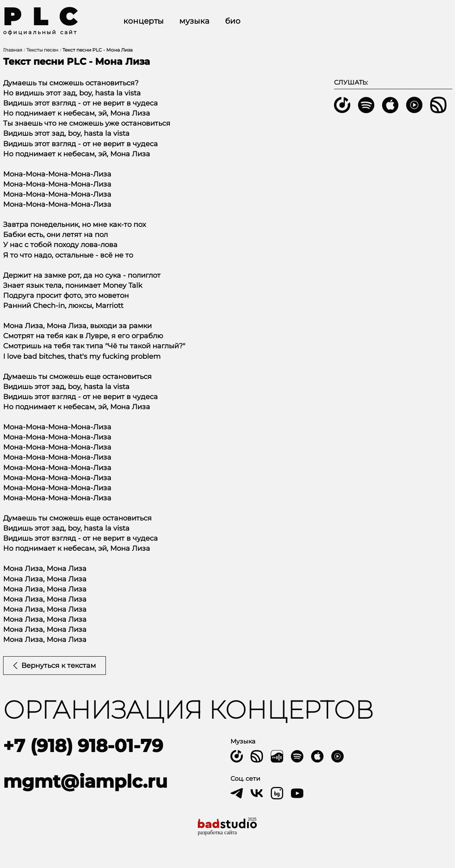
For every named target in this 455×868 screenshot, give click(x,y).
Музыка (194, 21)
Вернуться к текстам (54, 666)
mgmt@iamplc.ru (85, 781)
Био (233, 21)
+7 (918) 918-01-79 (83, 746)
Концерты (144, 21)
